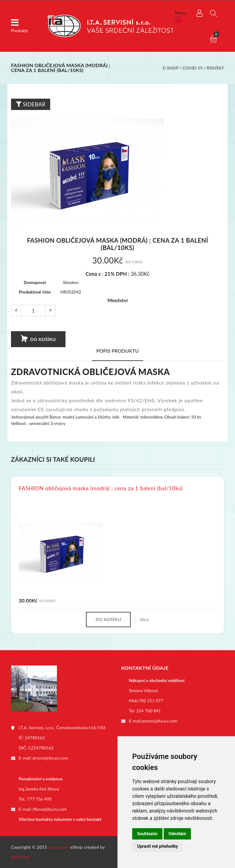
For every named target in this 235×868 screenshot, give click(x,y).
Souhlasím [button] (147, 834)
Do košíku (38, 339)
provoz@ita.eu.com (50, 758)
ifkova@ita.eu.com (50, 809)
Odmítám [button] (177, 834)
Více (144, 619)
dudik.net (20, 857)
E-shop (171, 68)
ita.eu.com (59, 847)
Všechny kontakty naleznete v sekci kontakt (60, 819)
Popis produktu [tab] (118, 351)
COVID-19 (192, 68)
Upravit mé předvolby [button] (157, 846)
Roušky (215, 68)
